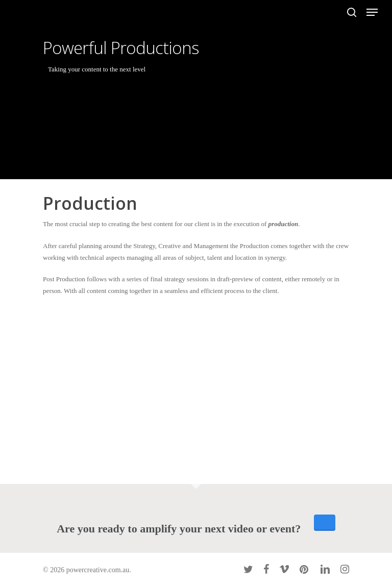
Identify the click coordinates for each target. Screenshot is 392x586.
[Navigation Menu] (372, 12)
